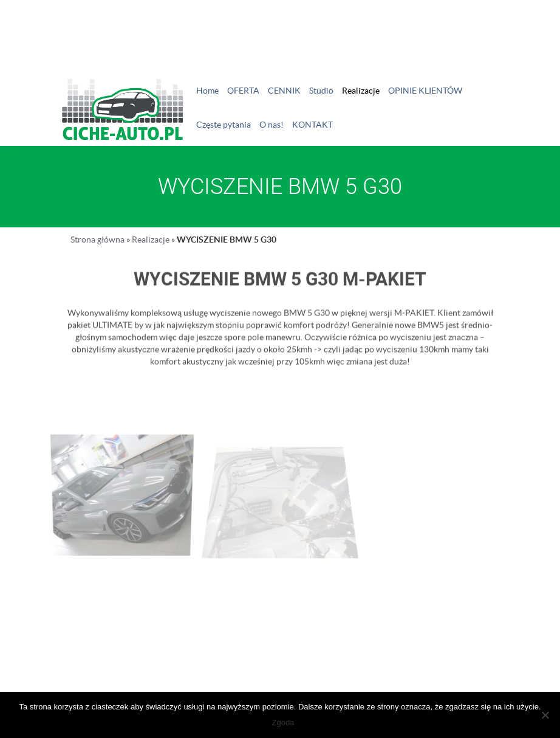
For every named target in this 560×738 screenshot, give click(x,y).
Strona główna (97, 240)
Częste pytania (224, 125)
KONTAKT (312, 125)
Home (207, 91)
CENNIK (284, 91)
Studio (321, 91)
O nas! (271, 125)
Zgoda (283, 722)
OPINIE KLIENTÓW (425, 91)
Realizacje (361, 91)
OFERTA (243, 91)
